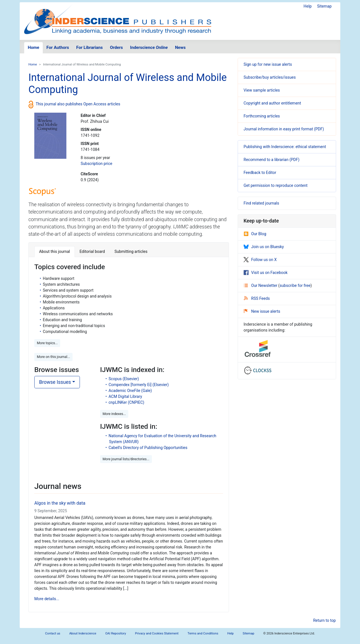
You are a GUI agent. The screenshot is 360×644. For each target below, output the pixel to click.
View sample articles (262, 90)
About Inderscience (83, 633)
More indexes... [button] (114, 414)
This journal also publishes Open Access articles (78, 104)
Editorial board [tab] (92, 251)
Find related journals (261, 203)
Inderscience (149, 47)
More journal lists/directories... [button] (126, 459)
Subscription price (96, 164)
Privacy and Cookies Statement (157, 633)
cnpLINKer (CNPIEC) (126, 402)
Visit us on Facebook (265, 273)
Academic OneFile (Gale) (130, 391)
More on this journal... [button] (53, 357)
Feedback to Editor (260, 173)
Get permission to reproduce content (275, 185)
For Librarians (89, 47)
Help (308, 6)
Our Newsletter (261, 285)
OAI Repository (116, 633)
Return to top (324, 620)
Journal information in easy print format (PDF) (284, 129)
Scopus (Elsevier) (124, 379)
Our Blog (255, 234)
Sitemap (324, 6)
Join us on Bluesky (264, 247)
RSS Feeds (257, 298)
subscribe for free (295, 285)
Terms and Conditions (203, 633)
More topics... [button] (47, 343)
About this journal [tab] (55, 251)
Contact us (53, 633)
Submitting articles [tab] (131, 251)
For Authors (58, 47)
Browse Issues (55, 382)
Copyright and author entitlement (272, 103)
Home (34, 47)
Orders (116, 47)
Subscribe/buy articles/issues (270, 77)
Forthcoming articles (262, 116)
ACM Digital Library (125, 396)
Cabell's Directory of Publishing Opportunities (148, 448)
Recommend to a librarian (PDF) (272, 160)
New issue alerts (262, 311)
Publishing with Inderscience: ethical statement (285, 147)
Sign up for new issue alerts (268, 64)
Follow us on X (260, 260)
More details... (47, 599)
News (180, 47)
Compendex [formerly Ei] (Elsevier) (139, 385)
